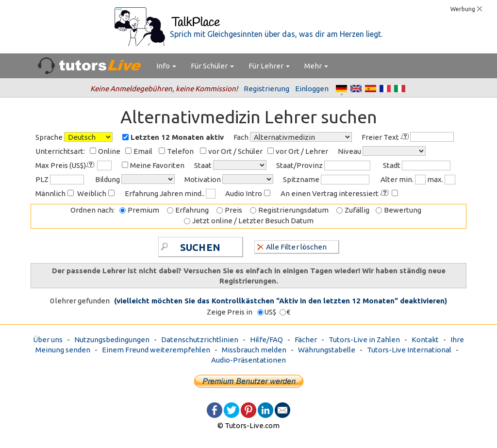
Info (166, 66)
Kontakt (425, 340)
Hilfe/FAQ (266, 340)
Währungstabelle (327, 350)
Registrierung (266, 89)
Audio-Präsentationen (248, 360)
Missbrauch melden (254, 350)
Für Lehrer (269, 66)
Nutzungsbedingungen (112, 340)
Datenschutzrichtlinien (200, 340)
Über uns (48, 340)
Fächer (306, 340)
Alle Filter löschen (292, 246)
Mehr (316, 66)
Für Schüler (212, 66)
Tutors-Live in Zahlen (364, 340)
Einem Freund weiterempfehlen (156, 350)
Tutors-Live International (409, 350)
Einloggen (312, 89)
